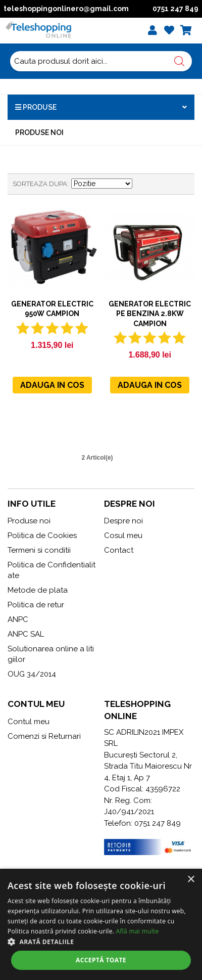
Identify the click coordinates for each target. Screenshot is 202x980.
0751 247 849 (175, 9)
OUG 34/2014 (32, 674)
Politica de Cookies (42, 536)
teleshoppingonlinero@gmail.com (66, 9)
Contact (119, 550)
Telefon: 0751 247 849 (142, 823)
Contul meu (29, 722)
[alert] (101, 924)
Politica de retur (36, 605)
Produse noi (39, 132)
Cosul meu (123, 536)
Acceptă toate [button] (101, 960)
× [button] (191, 880)
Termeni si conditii (39, 550)
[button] (101, 942)
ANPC (18, 619)
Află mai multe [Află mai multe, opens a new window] (138, 931)
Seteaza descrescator (141, 184)
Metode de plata (38, 590)
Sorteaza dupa (40, 184)
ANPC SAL (26, 634)
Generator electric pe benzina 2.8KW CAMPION (150, 314)
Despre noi (123, 521)
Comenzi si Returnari (44, 736)
